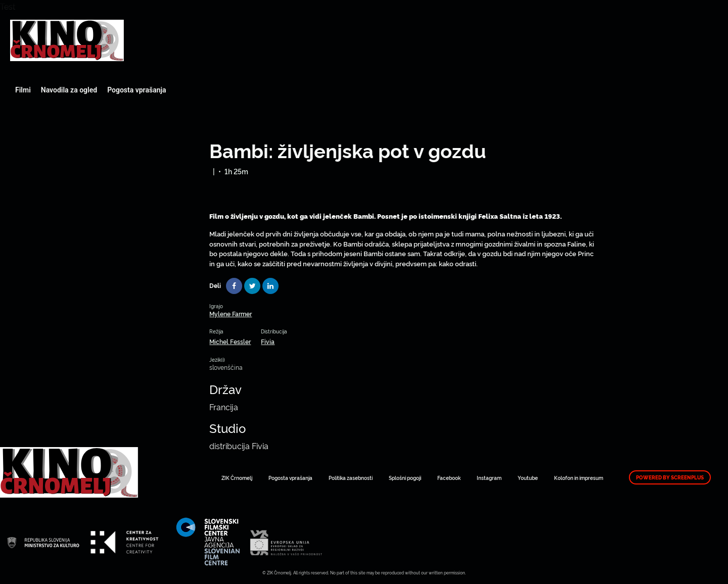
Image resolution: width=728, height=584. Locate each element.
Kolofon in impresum (579, 478)
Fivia (268, 341)
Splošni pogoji (405, 478)
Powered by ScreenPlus (670, 477)
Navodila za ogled (69, 90)
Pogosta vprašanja (136, 90)
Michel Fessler (230, 341)
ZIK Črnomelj (237, 478)
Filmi (23, 90)
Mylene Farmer (231, 313)
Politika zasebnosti (351, 478)
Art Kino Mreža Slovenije (67, 40)
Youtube (528, 478)
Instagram (489, 478)
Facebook (449, 478)
